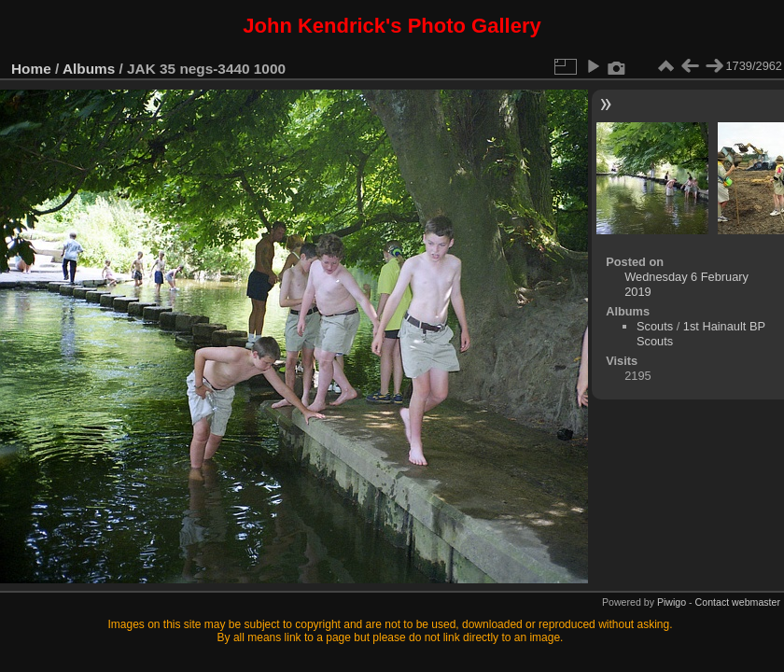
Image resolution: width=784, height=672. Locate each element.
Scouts (655, 326)
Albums (89, 69)
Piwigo (672, 602)
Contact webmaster (738, 602)
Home (31, 69)
